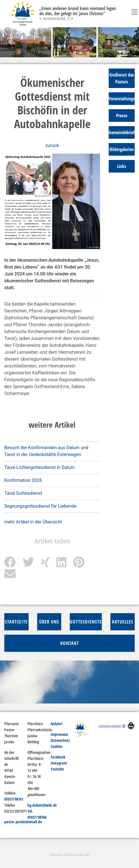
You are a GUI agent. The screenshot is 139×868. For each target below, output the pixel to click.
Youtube (57, 769)
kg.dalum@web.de (42, 805)
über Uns (49, 622)
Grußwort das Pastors (122, 78)
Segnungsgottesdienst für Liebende (40, 506)
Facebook (58, 757)
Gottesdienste (86, 622)
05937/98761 (14, 799)
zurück (52, 145)
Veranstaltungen (122, 99)
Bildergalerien (122, 149)
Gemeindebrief (122, 132)
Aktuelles (123, 622)
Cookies (56, 746)
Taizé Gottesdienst (23, 493)
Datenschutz (60, 740)
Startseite (16, 622)
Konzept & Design (69, 855)
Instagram (59, 763)
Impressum (59, 734)
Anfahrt (57, 724)
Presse (122, 116)
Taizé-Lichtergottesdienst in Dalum (39, 467)
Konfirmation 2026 (23, 480)
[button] (10, 42)
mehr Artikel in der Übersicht (33, 522)
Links (122, 166)
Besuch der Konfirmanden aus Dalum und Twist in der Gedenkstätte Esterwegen (46, 451)
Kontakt (70, 643)
